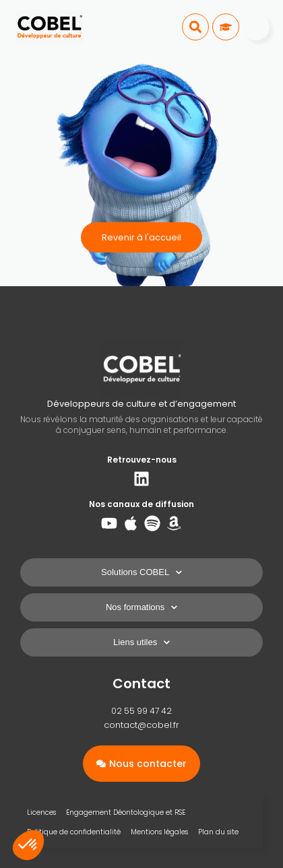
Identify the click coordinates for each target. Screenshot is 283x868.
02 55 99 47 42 (141, 711)
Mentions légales (159, 832)
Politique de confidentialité (74, 832)
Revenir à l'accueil (141, 237)
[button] (195, 27)
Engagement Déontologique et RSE (126, 812)
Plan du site (218, 832)
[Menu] (256, 27)
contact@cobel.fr (141, 725)
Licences (41, 812)
